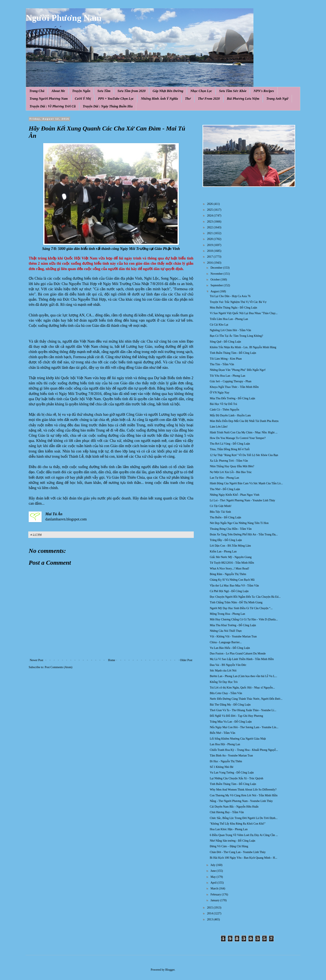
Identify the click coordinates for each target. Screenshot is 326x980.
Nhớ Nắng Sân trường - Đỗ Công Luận (233, 841)
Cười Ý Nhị (83, 99)
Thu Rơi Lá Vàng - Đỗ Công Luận (230, 444)
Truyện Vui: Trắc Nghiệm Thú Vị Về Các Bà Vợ (238, 302)
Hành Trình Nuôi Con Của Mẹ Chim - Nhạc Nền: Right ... (244, 432)
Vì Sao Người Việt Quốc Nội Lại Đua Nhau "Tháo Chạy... (244, 313)
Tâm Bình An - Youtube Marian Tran (231, 756)
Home (112, 660)
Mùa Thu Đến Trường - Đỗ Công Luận (232, 398)
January (215, 900)
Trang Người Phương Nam (49, 99)
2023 (210, 222)
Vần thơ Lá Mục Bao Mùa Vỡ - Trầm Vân (234, 586)
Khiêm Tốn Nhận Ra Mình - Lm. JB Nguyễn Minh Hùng (243, 347)
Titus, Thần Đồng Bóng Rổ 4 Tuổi (230, 449)
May (213, 877)
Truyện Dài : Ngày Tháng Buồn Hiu (108, 106)
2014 (210, 913)
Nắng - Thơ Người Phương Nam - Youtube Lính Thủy (241, 801)
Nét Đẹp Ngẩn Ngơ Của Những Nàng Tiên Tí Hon (239, 523)
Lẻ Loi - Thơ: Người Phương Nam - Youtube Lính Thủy (242, 500)
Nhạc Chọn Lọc (201, 91)
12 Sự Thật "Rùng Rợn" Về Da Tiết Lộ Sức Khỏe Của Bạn (244, 455)
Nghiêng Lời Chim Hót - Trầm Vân (230, 330)
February (216, 895)
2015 (210, 908)
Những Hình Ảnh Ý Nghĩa (159, 99)
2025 (210, 210)
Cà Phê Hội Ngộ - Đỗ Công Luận (229, 591)
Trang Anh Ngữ (277, 99)
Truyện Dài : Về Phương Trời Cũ (53, 106)
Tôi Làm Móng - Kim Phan (226, 359)
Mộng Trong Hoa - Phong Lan (227, 614)
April (214, 883)
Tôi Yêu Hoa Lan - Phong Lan (228, 376)
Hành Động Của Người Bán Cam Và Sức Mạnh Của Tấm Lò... (246, 483)
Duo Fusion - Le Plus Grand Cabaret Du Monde (238, 654)
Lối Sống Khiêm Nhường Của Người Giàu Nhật (238, 739)
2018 (210, 251)
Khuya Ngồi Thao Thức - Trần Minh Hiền (234, 387)
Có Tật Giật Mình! (221, 506)
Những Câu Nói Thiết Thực (226, 631)
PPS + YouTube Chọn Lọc (116, 99)
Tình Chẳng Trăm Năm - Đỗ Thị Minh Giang (236, 602)
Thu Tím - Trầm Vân (222, 364)
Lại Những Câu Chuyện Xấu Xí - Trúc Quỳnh (236, 778)
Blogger (170, 970)
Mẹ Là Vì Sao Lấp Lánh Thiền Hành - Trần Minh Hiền (242, 659)
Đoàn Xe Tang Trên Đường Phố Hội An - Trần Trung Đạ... (244, 534)
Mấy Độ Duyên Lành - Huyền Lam (230, 415)
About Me (58, 91)
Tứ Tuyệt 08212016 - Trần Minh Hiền (232, 563)
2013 (210, 919)
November (217, 274)
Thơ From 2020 (209, 99)
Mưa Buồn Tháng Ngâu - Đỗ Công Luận (233, 308)
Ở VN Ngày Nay (220, 393)
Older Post (186, 660)
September (217, 285)
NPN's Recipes (264, 91)
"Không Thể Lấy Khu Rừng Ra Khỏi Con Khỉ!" (238, 824)
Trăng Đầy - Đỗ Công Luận (226, 540)
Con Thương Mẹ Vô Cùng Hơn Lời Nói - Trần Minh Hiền (244, 795)
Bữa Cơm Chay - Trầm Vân (226, 693)
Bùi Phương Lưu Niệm (243, 99)
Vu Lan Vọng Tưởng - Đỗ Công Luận (232, 773)
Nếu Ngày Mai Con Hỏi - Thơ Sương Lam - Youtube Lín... (244, 727)
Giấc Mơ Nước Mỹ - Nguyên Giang (231, 557)
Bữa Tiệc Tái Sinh (220, 512)
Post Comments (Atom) (59, 667)
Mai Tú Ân (54, 514)
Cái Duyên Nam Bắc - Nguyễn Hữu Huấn (234, 807)
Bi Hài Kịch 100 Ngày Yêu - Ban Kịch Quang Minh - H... (243, 858)
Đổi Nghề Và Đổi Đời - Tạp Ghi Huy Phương (236, 716)
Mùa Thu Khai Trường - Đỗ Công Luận (233, 625)
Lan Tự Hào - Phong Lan (224, 478)
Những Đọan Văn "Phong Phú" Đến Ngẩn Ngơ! (238, 370)
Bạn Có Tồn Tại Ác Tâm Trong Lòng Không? (236, 336)
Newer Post (36, 660)
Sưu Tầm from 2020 (132, 91)
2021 (210, 233)
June (213, 871)
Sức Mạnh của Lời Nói (223, 671)
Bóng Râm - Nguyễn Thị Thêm (228, 574)
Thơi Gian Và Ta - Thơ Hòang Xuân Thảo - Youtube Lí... (243, 710)
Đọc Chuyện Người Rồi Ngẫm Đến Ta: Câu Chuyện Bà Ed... (245, 597)
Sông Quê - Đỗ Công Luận (225, 342)
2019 (210, 245)
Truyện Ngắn (81, 91)
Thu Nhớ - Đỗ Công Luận (225, 489)
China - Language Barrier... (226, 642)
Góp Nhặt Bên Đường (168, 91)
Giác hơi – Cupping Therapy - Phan (231, 381)
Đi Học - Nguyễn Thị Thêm (226, 761)
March (215, 888)
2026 (210, 204)
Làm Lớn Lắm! (219, 427)
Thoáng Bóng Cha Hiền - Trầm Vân (231, 529)
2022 (210, 227)
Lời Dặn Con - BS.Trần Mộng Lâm (230, 546)
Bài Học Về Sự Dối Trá (223, 404)
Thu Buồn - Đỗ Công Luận (225, 517)
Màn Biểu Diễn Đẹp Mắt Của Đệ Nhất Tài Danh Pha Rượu (244, 421)
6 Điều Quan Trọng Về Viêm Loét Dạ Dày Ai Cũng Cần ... (244, 835)
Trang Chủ (37, 91)
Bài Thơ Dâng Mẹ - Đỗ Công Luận (230, 705)
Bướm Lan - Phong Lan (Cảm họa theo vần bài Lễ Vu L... (243, 676)
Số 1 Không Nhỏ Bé (222, 767)
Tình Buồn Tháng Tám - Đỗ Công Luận (233, 353)
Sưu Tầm (104, 91)
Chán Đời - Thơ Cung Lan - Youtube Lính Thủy (238, 852)
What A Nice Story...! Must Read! (230, 569)
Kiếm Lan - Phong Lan (223, 551)
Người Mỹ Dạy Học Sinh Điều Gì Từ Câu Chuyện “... (241, 608)
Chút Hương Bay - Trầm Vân (227, 812)
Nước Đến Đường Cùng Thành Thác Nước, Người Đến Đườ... (246, 699)
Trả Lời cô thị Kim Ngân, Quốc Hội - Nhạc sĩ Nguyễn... (242, 688)
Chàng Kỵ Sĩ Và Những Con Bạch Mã (232, 580)
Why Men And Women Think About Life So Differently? (243, 790)
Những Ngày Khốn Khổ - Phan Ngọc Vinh (235, 495)
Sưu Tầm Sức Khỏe (233, 91)
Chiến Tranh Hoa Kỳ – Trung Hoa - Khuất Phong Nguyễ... (244, 750)
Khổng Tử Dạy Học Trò (224, 682)
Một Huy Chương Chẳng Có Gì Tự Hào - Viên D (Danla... (244, 619)
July (213, 865)
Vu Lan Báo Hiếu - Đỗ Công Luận (230, 648)
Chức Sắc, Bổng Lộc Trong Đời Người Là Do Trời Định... (244, 818)
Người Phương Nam (64, 18)
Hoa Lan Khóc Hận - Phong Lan (229, 829)
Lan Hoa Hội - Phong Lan (225, 744)
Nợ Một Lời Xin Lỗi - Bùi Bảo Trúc (231, 472)
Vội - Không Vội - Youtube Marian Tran (233, 636)
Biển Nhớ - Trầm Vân (222, 733)
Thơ (188, 99)
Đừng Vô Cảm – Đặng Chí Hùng (229, 846)
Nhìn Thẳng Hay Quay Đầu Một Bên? (232, 466)
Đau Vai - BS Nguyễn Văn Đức (228, 665)
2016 (210, 263)
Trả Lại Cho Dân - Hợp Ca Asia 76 (230, 296)
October (215, 280)
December (217, 268)
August (215, 291)
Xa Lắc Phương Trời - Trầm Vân (229, 461)
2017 (210, 257)
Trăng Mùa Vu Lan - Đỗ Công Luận (231, 722)
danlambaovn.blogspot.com (66, 519)
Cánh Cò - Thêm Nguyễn (224, 410)
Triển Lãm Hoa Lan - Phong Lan (229, 319)
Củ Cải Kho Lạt (219, 325)
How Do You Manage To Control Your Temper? (238, 438)
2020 (210, 239)
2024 (210, 216)
